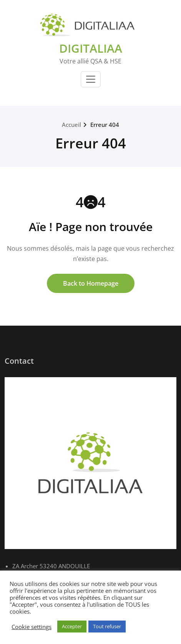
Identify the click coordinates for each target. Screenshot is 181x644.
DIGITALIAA (91, 48)
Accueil (71, 125)
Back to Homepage (91, 283)
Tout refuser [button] (107, 626)
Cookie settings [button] (32, 627)
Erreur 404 (105, 125)
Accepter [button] (72, 626)
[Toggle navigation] (91, 79)
